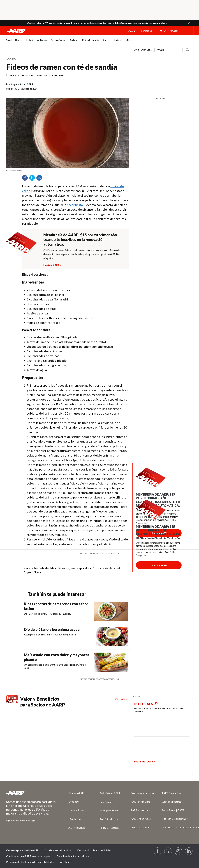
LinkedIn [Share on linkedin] (40, 179)
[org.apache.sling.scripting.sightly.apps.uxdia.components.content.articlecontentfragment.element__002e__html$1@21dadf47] (67, 171)
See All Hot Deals (144, 761)
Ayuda (132, 31)
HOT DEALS (143, 704)
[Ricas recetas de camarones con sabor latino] (77, 611)
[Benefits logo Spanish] (12, 702)
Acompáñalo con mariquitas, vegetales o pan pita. (50, 634)
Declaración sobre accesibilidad (94, 850)
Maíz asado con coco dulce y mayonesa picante (57, 657)
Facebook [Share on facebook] (26, 179)
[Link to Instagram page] (178, 851)
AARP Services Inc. (110, 819)
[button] (189, 23)
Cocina (11, 59)
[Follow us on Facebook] (158, 851)
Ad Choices (66, 862)
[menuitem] (9, 42)
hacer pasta (75, 205)
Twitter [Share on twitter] (33, 179)
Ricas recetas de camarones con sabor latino (56, 606)
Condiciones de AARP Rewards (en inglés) (28, 856)
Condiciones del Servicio (58, 850)
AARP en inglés (143, 50)
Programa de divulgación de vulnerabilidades (30, 862)
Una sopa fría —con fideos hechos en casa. (35, 75)
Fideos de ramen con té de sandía (62, 67)
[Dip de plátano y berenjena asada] (77, 637)
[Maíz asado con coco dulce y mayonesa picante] (77, 662)
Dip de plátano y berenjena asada (52, 629)
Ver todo (120, 699)
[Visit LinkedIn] (189, 851)
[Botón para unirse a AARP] (159, 565)
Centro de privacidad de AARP (22, 850)
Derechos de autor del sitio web (74, 856)
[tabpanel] (162, 49)
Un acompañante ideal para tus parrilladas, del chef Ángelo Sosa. (55, 666)
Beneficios (146, 31)
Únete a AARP (51, 265)
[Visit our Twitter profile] (168, 851)
